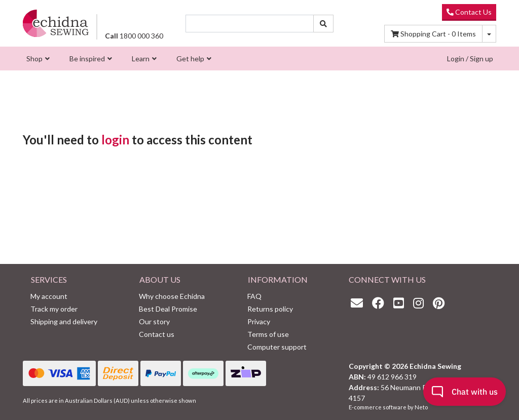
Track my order (54, 309)
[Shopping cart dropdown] (489, 34)
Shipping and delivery (64, 321)
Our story (154, 321)
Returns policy (270, 309)
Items (433, 34)
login (115, 140)
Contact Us (469, 12)
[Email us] (359, 303)
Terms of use (268, 334)
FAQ (254, 296)
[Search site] (323, 24)
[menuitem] (37, 59)
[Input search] (250, 24)
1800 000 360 (134, 36)
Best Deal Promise (168, 309)
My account (49, 296)
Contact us (157, 334)
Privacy (259, 321)
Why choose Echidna (172, 296)
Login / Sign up (470, 59)
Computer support (277, 347)
